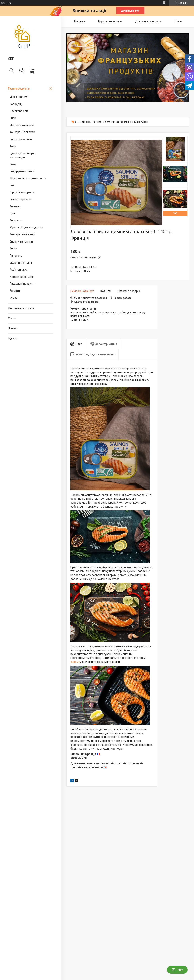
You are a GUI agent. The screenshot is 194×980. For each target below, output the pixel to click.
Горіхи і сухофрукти (22, 192)
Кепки (13, 248)
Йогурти (15, 291)
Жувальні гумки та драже (26, 228)
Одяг (13, 213)
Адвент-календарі (22, 277)
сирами (75, 662)
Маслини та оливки (22, 125)
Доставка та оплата (21, 308)
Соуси (13, 164)
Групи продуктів (19, 89)
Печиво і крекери (21, 199)
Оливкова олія (19, 111)
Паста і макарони (21, 139)
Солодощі (16, 104)
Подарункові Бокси (22, 171)
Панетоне (16, 256)
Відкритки (16, 220)
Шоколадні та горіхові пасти (28, 178)
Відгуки (13, 338)
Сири (13, 118)
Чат (177, 970)
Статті (12, 318)
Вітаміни (15, 206)
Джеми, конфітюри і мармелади (23, 155)
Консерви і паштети (22, 132)
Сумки (14, 298)
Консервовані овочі (22, 234)
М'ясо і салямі (19, 97)
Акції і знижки (19, 270)
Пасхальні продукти (22, 284)
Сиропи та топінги (21, 242)
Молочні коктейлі (21, 263)
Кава (13, 146)
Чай (12, 185)
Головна (80, 21)
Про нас (13, 328)
